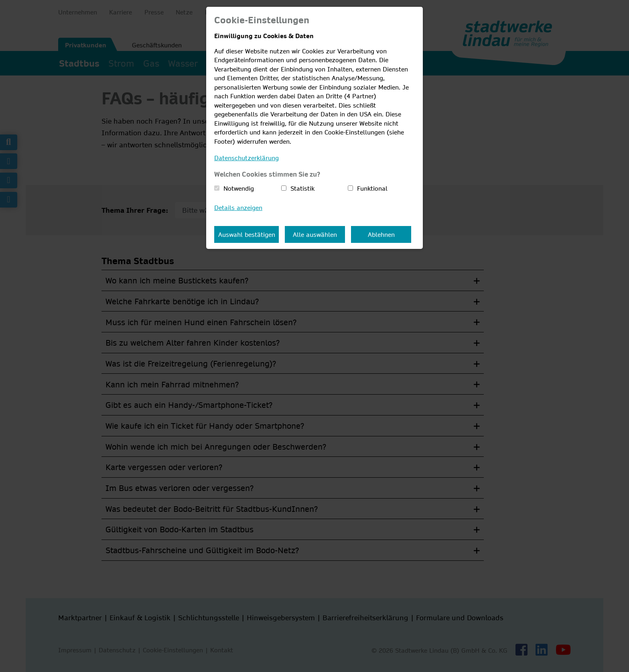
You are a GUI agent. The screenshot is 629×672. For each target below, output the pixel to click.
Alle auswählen (315, 234)
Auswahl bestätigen (247, 234)
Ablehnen (381, 234)
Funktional (372, 188)
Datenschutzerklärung (247, 158)
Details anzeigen (238, 208)
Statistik (302, 188)
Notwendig (239, 188)
